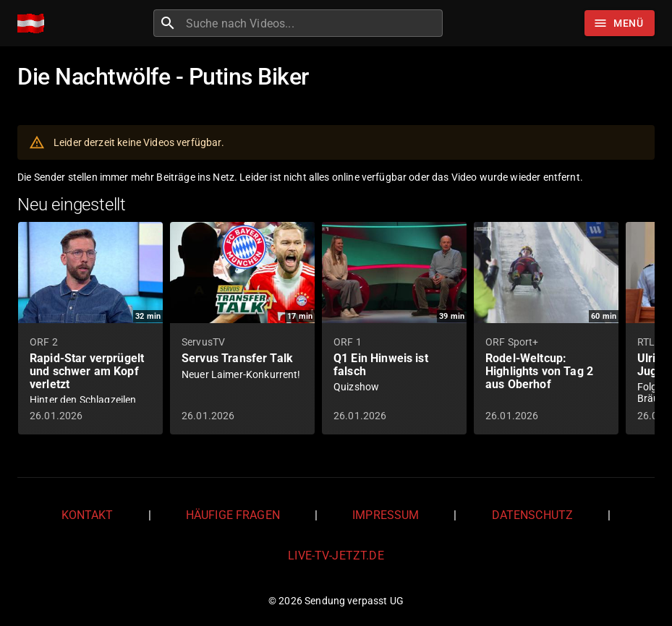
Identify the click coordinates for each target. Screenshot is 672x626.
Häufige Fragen (233, 515)
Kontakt (88, 515)
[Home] (34, 23)
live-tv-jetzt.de (336, 556)
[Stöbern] (620, 23)
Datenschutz (533, 515)
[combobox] (312, 23)
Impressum (386, 515)
